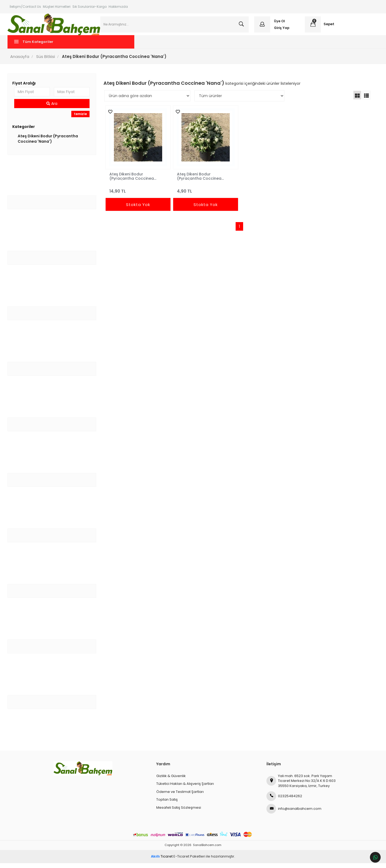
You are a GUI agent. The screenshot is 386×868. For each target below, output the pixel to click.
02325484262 (284, 801)
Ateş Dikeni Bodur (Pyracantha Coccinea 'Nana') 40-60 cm (133, 181)
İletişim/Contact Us (25, 7)
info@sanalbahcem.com (294, 814)
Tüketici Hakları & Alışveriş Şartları (185, 789)
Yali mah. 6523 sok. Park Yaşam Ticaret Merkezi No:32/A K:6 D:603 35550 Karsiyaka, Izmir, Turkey (301, 786)
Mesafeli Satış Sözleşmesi (179, 812)
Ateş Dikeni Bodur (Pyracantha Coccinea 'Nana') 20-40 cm (199, 181)
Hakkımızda (118, 7)
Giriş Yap (281, 30)
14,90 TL (139, 194)
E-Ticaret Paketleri (189, 861)
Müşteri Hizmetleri (57, 7)
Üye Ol (279, 23)
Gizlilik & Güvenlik (171, 781)
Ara (53, 109)
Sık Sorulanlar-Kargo (90, 7)
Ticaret (162, 861)
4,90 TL (205, 194)
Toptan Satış (167, 805)
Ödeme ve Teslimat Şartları (180, 797)
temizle (81, 119)
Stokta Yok (139, 210)
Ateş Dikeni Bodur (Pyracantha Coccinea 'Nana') (50, 144)
